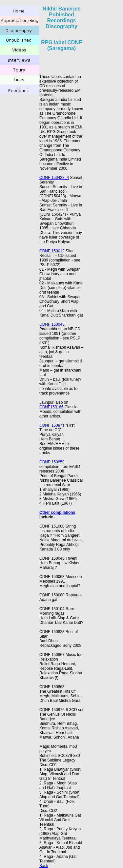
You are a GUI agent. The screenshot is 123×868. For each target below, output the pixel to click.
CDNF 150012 (52, 251)
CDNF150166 (51, 407)
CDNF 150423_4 (54, 178)
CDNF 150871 (52, 425)
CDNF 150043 (52, 324)
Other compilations (57, 512)
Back (44, 866)
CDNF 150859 (52, 462)
